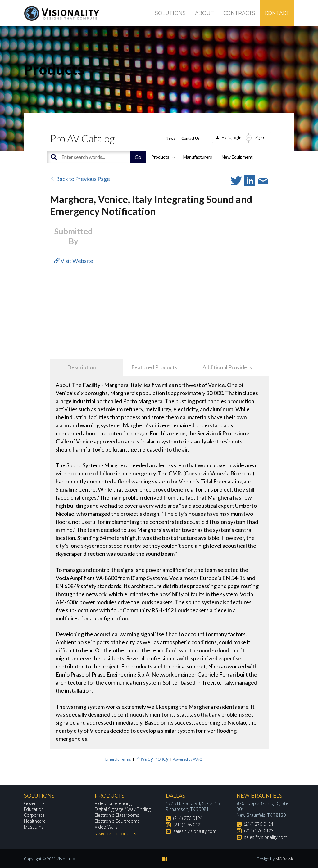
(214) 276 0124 (188, 818)
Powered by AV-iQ (188, 759)
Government (36, 803)
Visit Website (74, 261)
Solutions (170, 13)
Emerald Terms (118, 759)
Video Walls (106, 827)
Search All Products (115, 834)
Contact (277, 13)
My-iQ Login (231, 138)
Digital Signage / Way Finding (123, 809)
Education (34, 809)
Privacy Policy (152, 758)
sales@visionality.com (195, 831)
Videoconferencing (113, 803)
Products (162, 157)
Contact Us (191, 138)
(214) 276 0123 (188, 825)
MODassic (285, 859)
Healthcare (35, 821)
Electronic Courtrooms (117, 821)
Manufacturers (198, 157)
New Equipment (237, 157)
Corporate (34, 815)
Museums (34, 827)
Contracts (239, 13)
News (170, 138)
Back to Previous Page (80, 179)
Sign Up (261, 138)
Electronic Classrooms (117, 815)
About (204, 13)
